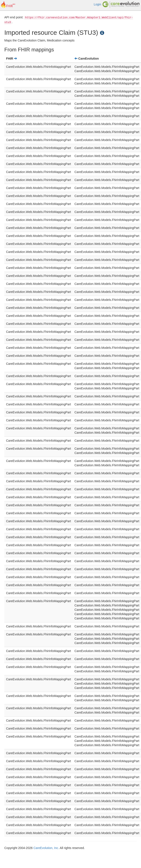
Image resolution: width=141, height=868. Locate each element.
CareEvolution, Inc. (46, 848)
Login (97, 4)
